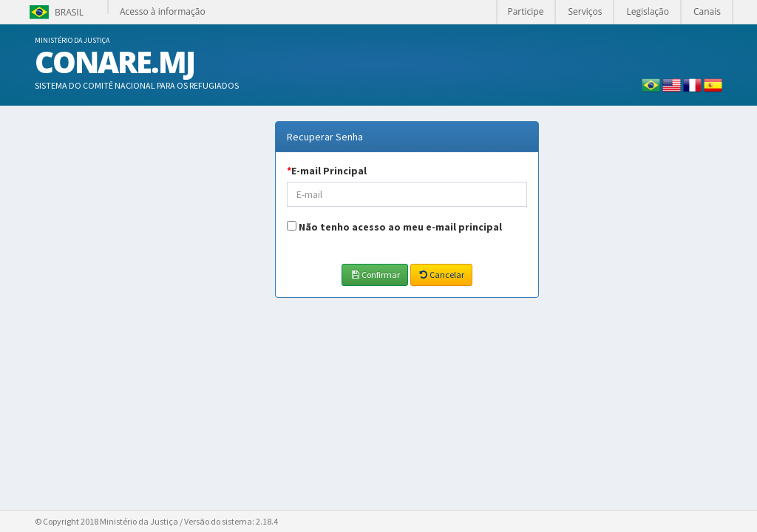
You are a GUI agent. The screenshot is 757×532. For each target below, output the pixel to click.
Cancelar (441, 274)
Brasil (55, 12)
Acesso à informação (163, 11)
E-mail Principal (327, 171)
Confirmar (374, 274)
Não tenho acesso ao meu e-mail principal (400, 227)
